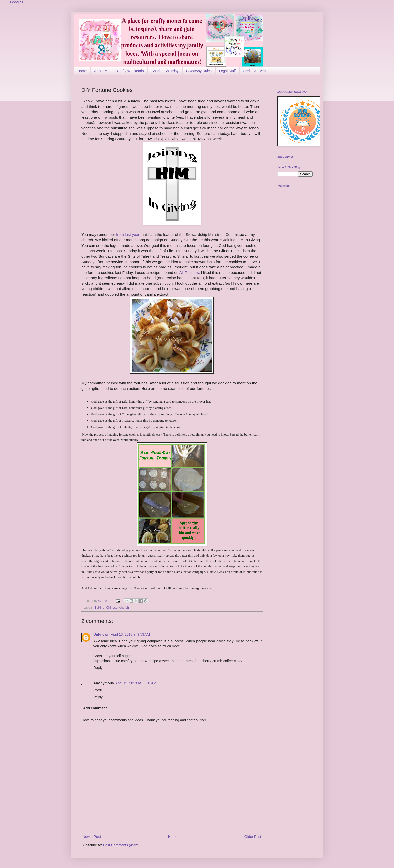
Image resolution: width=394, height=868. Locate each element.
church (124, 608)
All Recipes (189, 273)
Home (82, 71)
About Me (102, 71)
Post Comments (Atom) (121, 845)
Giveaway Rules (199, 71)
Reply (98, 668)
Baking (99, 608)
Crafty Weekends (130, 71)
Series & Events (256, 71)
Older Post (253, 837)
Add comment (95, 708)
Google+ (17, 2)
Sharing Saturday (165, 71)
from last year (128, 235)
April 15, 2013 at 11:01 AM (136, 683)
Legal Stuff (228, 71)
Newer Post (92, 837)
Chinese (112, 608)
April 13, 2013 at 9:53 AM (130, 634)
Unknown (101, 634)
